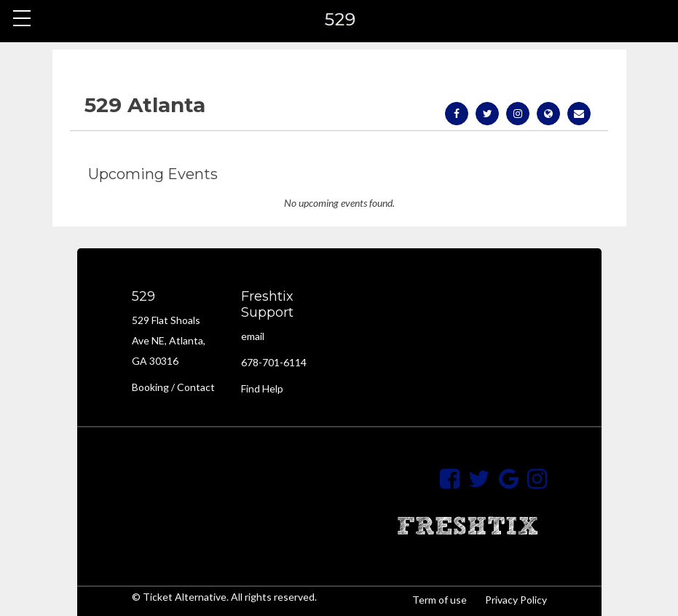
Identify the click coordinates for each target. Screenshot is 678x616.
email (253, 336)
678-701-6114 (274, 362)
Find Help (262, 388)
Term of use (439, 600)
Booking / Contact (173, 387)
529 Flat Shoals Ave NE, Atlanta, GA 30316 (169, 340)
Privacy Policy (516, 600)
